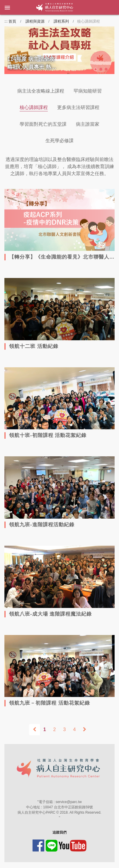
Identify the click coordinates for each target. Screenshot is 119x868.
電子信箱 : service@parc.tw (60, 802)
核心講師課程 (34, 107)
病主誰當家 (88, 124)
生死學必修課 (59, 141)
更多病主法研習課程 (78, 107)
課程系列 (61, 21)
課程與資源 (35, 21)
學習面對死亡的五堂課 (43, 124)
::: (6, 21)
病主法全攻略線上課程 (41, 91)
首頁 (12, 21)
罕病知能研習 (88, 91)
